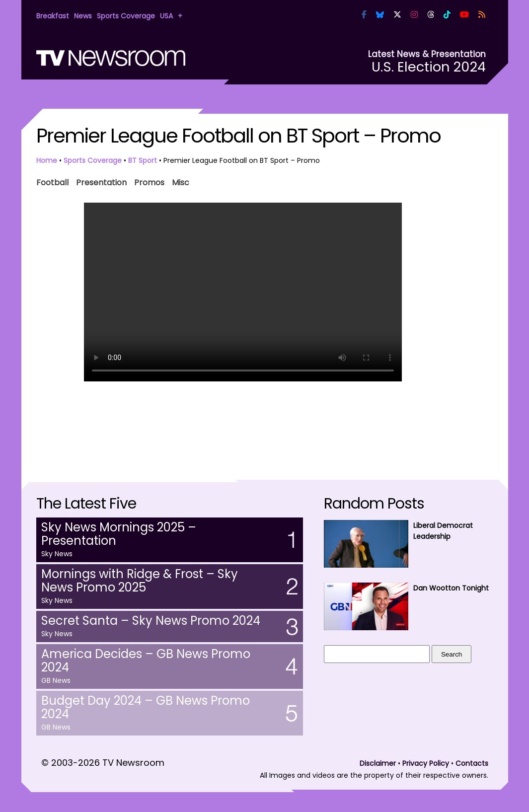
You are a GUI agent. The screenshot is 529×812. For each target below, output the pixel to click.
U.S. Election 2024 (429, 67)
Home (47, 160)
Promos (149, 182)
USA (166, 16)
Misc (181, 182)
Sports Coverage (126, 16)
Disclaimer (378, 763)
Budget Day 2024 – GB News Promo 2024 (146, 707)
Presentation (101, 182)
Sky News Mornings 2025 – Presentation (119, 534)
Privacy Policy (426, 763)
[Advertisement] (265, 421)
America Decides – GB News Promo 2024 (146, 661)
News (83, 16)
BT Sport (143, 160)
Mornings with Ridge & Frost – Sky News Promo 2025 (140, 581)
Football (52, 182)
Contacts (472, 763)
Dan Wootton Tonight (451, 588)
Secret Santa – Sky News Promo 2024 (151, 621)
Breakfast (53, 16)
